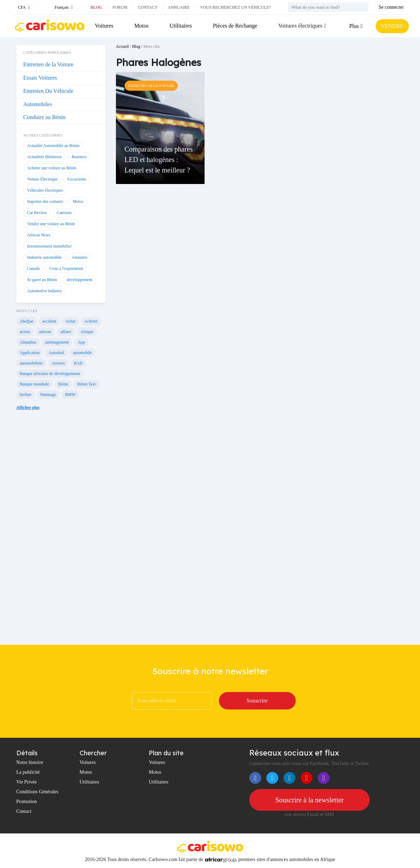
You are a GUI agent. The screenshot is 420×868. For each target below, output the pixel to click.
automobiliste (31, 363)
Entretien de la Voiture (49, 64)
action (25, 332)
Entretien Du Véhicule (49, 91)
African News (39, 235)
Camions (64, 213)
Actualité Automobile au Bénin (53, 146)
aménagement (57, 342)
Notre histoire (30, 762)
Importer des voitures (45, 201)
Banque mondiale (35, 384)
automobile (82, 353)
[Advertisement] (61, 533)
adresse (45, 332)
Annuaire (179, 7)
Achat (70, 321)
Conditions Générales (38, 792)
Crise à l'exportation (66, 269)
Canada (34, 269)
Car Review (37, 213)
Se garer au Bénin (42, 280)
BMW (70, 395)
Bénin (63, 384)
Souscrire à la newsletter (309, 800)
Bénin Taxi (86, 384)
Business (79, 157)
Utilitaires (181, 26)
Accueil (122, 46)
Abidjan (27, 321)
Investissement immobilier (50, 246)
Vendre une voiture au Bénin (51, 224)
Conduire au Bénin (45, 117)
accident (49, 321)
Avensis (58, 363)
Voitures (104, 26)
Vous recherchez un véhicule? (235, 7)
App (81, 342)
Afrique (87, 332)
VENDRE (392, 26)
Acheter (91, 321)
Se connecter (391, 7)
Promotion (27, 801)
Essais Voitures (40, 78)
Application (30, 353)
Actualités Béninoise (45, 157)
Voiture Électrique (42, 179)
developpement (79, 280)
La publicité (28, 772)
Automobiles (38, 104)
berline (26, 395)
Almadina (28, 342)
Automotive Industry (45, 291)
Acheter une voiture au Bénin (52, 168)
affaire (66, 332)
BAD (78, 363)
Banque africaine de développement (50, 374)
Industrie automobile (45, 257)
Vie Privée (27, 782)
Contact (148, 7)
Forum (120, 7)
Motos (142, 26)
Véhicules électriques (45, 190)
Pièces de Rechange (235, 26)
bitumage (48, 395)
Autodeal (56, 353)
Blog (96, 7)
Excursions (77, 179)
